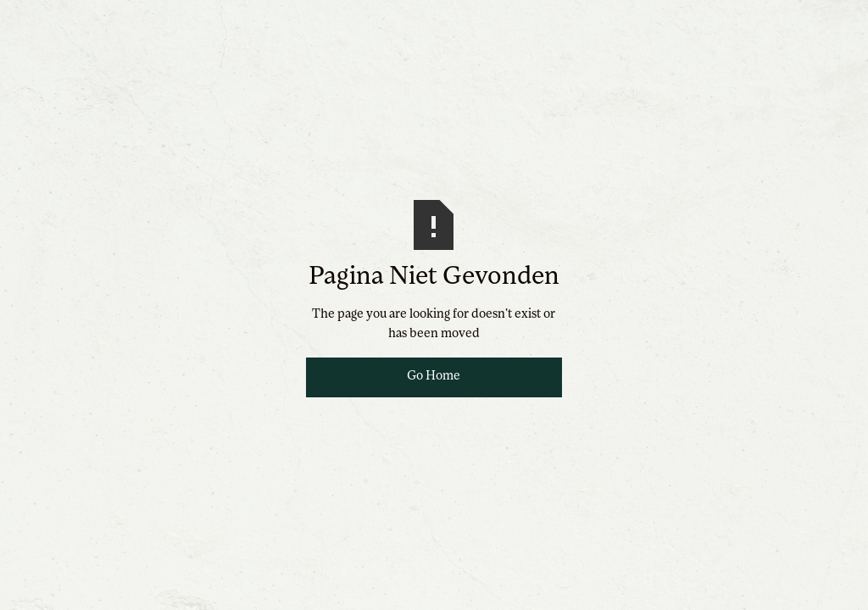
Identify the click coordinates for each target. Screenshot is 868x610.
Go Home (434, 377)
